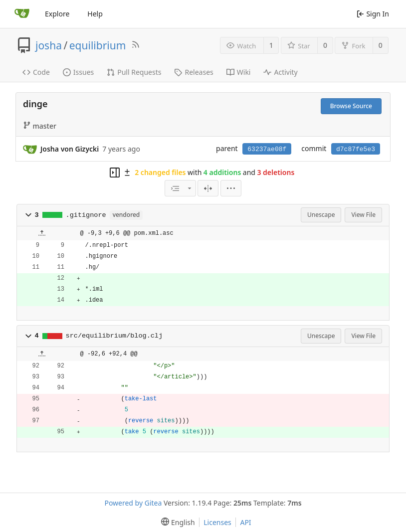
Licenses (217, 522)
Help (95, 14)
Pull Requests (134, 72)
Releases (194, 72)
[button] (28, 215)
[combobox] (180, 188)
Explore (57, 14)
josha (49, 45)
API (245, 522)
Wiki (239, 72)
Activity (280, 72)
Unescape (321, 215)
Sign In (373, 14)
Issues (78, 72)
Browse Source (351, 106)
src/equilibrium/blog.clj (114, 336)
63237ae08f (267, 149)
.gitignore (86, 215)
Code (36, 72)
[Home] (22, 14)
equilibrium (98, 45)
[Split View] (208, 188)
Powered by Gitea (133, 503)
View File (363, 215)
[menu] (231, 188)
